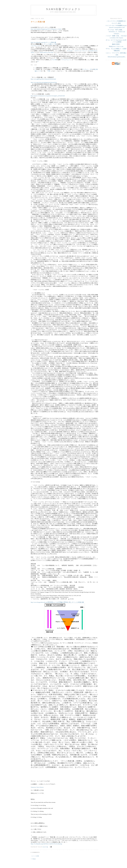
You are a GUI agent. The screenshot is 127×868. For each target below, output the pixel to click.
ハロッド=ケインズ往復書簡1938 (116, 21)
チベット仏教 (48, 44)
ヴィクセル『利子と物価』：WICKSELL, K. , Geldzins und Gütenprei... (116, 32)
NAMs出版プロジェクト (63, 9)
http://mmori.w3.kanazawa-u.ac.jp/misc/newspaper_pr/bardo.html (48, 96)
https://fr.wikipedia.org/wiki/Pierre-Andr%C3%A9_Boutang (46, 844)
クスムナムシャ (66, 60)
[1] (56, 54)
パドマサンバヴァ (36, 46)
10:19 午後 (45, 847)
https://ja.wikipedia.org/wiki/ (43, 42)
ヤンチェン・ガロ (87, 69)
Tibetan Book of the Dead (46, 52)
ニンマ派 (54, 44)
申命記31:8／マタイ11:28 (116, 46)
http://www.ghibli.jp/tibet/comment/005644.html (43, 79)
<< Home (33, 859)
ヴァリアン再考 (116, 23)
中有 (49, 71)
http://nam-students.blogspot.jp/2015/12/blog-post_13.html (46, 29)
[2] (38, 61)
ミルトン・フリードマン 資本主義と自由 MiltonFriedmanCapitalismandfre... (116, 55)
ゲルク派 (54, 60)
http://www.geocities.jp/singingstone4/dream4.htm (44, 82)
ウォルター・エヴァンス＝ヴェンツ (77, 51)
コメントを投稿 (35, 856)
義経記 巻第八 (116, 44)
